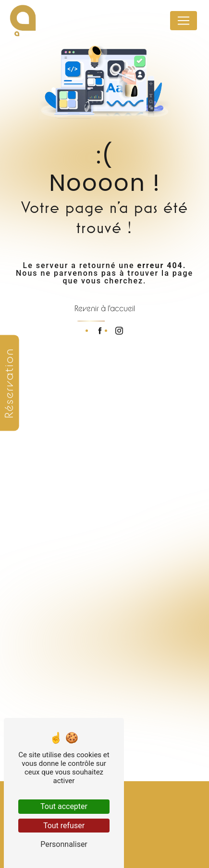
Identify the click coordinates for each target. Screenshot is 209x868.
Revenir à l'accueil (105, 308)
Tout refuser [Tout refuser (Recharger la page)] (64, 826)
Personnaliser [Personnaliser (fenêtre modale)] (64, 844)
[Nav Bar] (184, 21)
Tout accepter (64, 806)
